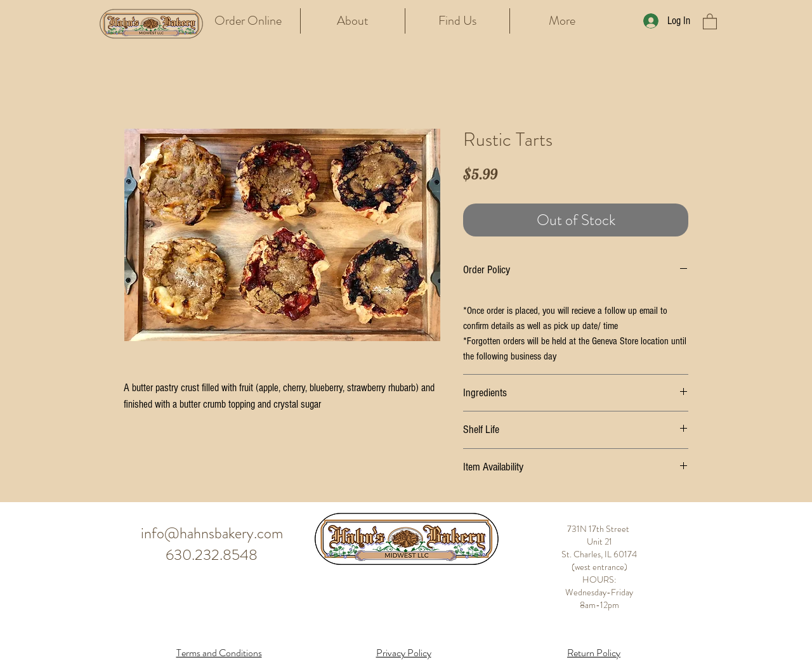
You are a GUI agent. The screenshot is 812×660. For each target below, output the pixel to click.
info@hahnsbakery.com (212, 533)
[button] (710, 21)
